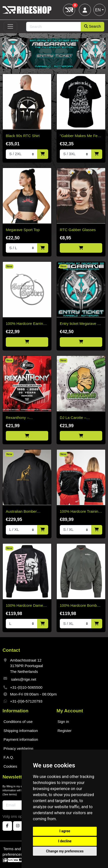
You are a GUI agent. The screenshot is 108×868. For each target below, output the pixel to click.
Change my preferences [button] (65, 851)
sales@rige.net (24, 679)
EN (98, 10)
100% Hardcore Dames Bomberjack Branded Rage (25, 606)
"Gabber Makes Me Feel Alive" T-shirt (80, 136)
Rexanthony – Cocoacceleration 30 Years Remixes (23, 418)
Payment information (21, 739)
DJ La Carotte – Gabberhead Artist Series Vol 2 (81, 418)
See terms (10, 794)
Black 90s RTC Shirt (23, 136)
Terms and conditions (21, 849)
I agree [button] (65, 831)
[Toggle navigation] (10, 27)
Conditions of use (18, 722)
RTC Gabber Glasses (78, 230)
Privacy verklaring (18, 748)
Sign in (63, 722)
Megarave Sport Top (23, 230)
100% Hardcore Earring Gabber (25, 324)
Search (93, 26)
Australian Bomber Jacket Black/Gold (21, 512)
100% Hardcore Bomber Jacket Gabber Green (80, 606)
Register (65, 731)
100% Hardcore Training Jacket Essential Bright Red (80, 512)
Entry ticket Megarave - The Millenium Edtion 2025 (79, 324)
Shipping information (21, 731)
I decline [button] (65, 841)
